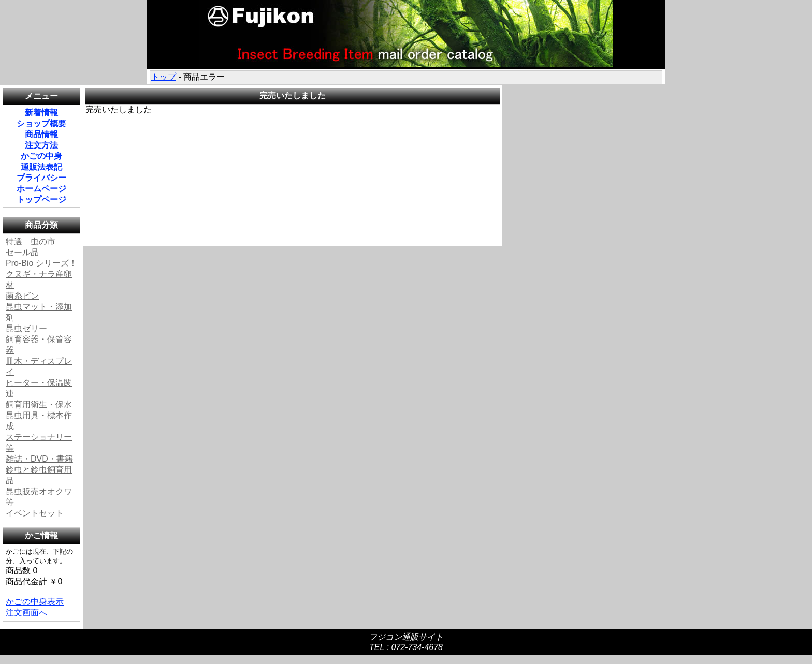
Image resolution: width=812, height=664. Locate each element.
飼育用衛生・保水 (39, 404)
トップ (164, 77)
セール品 (22, 252)
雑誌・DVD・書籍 (39, 459)
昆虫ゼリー (26, 328)
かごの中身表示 (35, 602)
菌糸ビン (22, 296)
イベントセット (35, 513)
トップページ (41, 200)
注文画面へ (26, 613)
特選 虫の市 (31, 241)
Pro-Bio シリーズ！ (41, 263)
